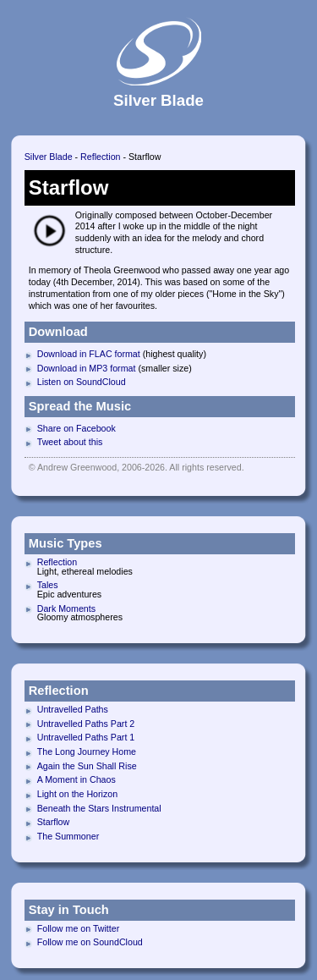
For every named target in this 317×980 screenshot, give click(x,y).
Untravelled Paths (73, 709)
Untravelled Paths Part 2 (86, 724)
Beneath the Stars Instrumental (99, 808)
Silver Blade (49, 157)
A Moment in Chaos (77, 779)
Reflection (100, 157)
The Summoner (68, 836)
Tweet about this (70, 442)
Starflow (54, 822)
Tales (48, 585)
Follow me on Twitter (79, 928)
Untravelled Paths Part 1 (86, 737)
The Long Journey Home (87, 752)
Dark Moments (66, 608)
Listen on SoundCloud (82, 382)
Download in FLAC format (89, 354)
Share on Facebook (77, 428)
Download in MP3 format (87, 368)
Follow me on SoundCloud (90, 942)
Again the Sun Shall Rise (87, 766)
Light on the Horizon (77, 794)
